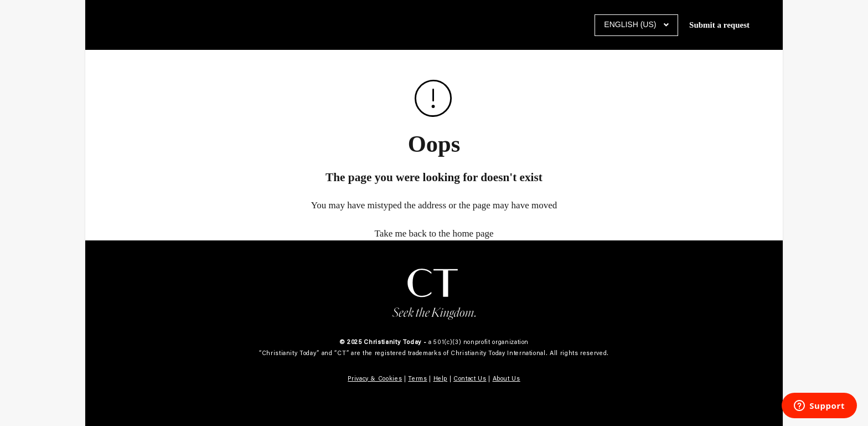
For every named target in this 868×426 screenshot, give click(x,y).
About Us (507, 378)
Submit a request (719, 25)
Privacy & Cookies (375, 378)
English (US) (631, 24)
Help (441, 378)
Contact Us (470, 378)
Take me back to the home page (434, 233)
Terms (417, 378)
